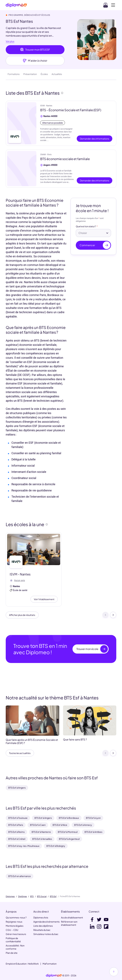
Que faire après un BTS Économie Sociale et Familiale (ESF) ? (32, 743)
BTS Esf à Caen (38, 825)
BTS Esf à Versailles (42, 839)
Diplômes (22, 896)
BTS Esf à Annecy (83, 825)
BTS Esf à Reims (16, 832)
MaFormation (50, 964)
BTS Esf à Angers (17, 788)
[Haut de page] (114, 972)
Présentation (30, 74)
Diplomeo (10, 896)
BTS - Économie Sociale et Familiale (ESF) (71, 110)
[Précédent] (105, 616)
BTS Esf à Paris (16, 825)
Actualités (57, 74)
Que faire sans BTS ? (75, 741)
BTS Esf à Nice (60, 825)
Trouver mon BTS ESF (35, 50)
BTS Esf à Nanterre (41, 832)
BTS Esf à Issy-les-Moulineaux (24, 846)
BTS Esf (53, 896)
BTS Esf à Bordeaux (69, 818)
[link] (54, 976)
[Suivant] (113, 616)
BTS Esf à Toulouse (18, 818)
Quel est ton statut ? (86, 226)
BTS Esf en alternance (20, 876)
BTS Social (42, 896)
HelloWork (33, 964)
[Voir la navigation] (113, 5)
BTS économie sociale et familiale (65, 159)
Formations (14, 74)
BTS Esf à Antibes (93, 832)
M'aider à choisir (35, 61)
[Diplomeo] (16, 5)
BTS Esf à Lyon (93, 818)
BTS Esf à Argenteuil (69, 839)
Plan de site (12, 953)
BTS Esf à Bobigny (56, 846)
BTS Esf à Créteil (17, 839)
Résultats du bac (42, 930)
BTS (32, 896)
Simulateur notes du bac (46, 934)
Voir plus (10, 41)
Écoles (44, 74)
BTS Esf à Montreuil (68, 832)
